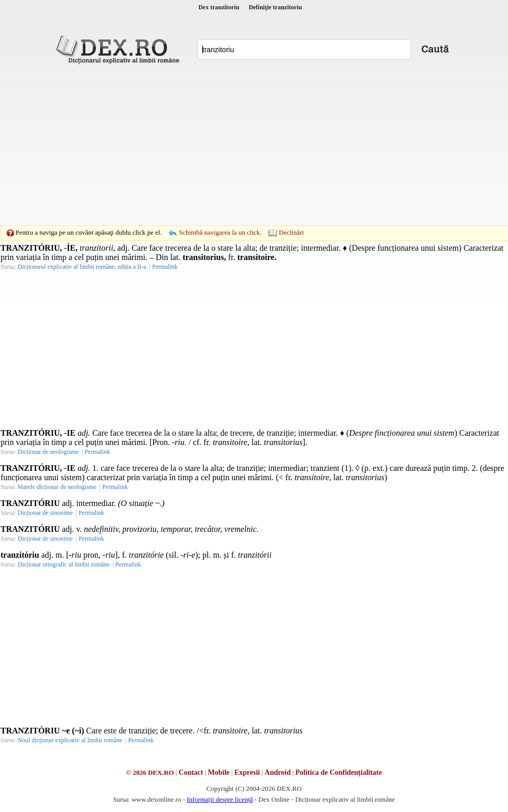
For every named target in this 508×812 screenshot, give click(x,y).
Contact (191, 772)
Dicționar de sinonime (45, 513)
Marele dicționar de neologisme (57, 487)
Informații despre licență (220, 799)
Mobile (219, 772)
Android (278, 772)
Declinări (291, 232)
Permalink (165, 267)
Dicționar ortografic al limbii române (64, 564)
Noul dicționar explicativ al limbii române (70, 740)
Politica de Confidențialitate (339, 772)
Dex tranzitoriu (219, 7)
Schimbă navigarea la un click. (220, 232)
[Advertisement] (238, 145)
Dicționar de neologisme (48, 452)
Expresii (247, 772)
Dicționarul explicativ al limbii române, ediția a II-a (82, 267)
